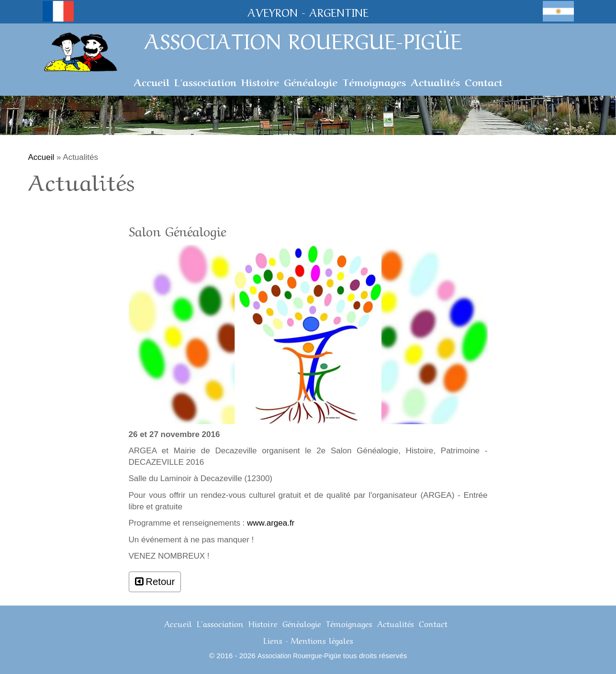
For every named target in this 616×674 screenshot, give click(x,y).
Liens (273, 640)
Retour (160, 582)
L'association (205, 81)
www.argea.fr (271, 523)
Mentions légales (322, 640)
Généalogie (311, 81)
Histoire (260, 81)
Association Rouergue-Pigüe (299, 656)
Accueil (151, 81)
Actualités (435, 81)
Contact (484, 81)
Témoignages (374, 81)
